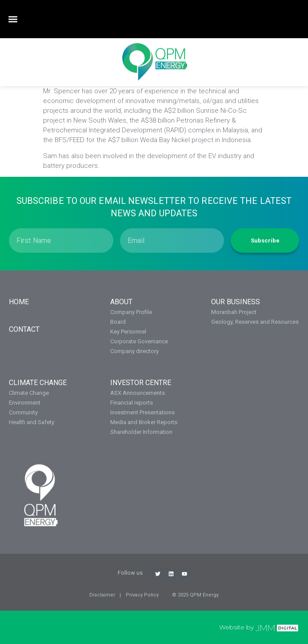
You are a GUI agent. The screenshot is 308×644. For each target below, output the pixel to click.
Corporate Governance (139, 341)
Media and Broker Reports (144, 422)
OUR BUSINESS (236, 302)
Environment (25, 403)
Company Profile (131, 312)
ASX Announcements (138, 393)
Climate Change (38, 383)
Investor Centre (141, 383)
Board (118, 322)
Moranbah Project (234, 312)
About (121, 302)
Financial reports (132, 403)
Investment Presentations (142, 412)
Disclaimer (102, 595)
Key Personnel (128, 332)
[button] (13, 19)
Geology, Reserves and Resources (255, 322)
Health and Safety (32, 422)
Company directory (134, 351)
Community (23, 412)
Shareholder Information (141, 432)
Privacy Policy (142, 595)
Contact (24, 329)
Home (19, 302)
